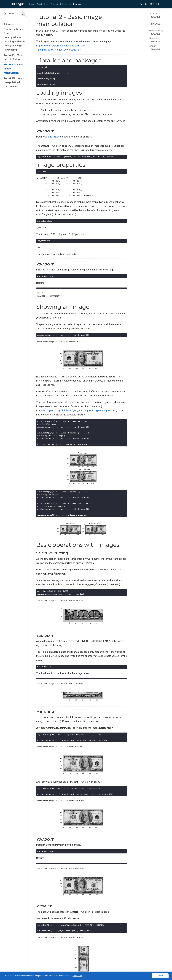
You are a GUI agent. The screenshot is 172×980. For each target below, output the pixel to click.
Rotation (153, 46)
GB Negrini (18, 4)
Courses (9, 24)
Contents (153, 14)
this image (54, 137)
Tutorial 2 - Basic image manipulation (13, 69)
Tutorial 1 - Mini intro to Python (13, 57)
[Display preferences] (146, 4)
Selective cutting (156, 31)
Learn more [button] (77, 976)
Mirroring (153, 38)
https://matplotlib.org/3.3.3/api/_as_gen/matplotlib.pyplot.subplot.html (77, 410)
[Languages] (156, 4)
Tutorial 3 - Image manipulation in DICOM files (14, 82)
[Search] (142, 4)
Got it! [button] (160, 976)
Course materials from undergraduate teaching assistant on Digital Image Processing (14, 39)
